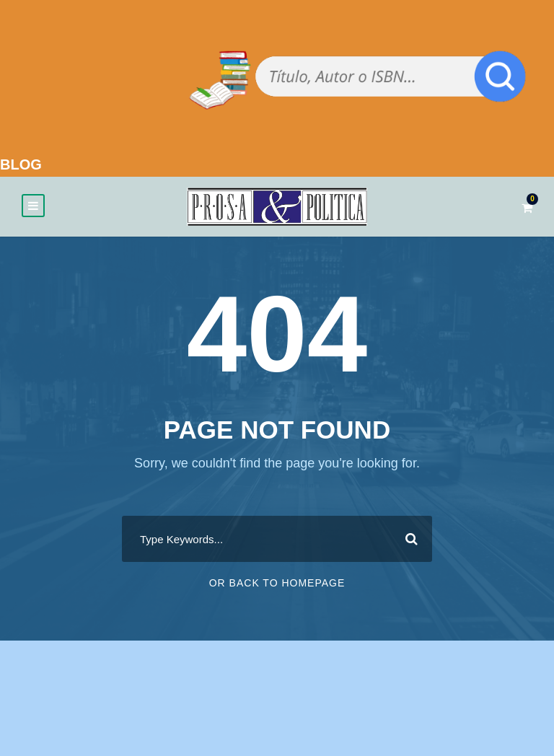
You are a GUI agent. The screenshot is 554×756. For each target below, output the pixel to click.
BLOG (21, 164)
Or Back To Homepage (277, 583)
